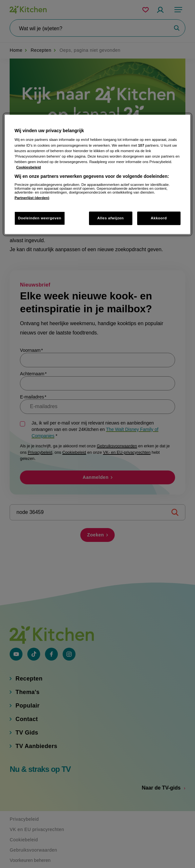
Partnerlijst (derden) (32, 198)
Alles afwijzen (111, 218)
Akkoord (159, 218)
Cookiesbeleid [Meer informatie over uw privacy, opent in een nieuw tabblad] (28, 167)
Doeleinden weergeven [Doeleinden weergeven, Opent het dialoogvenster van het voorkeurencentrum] (40, 218)
